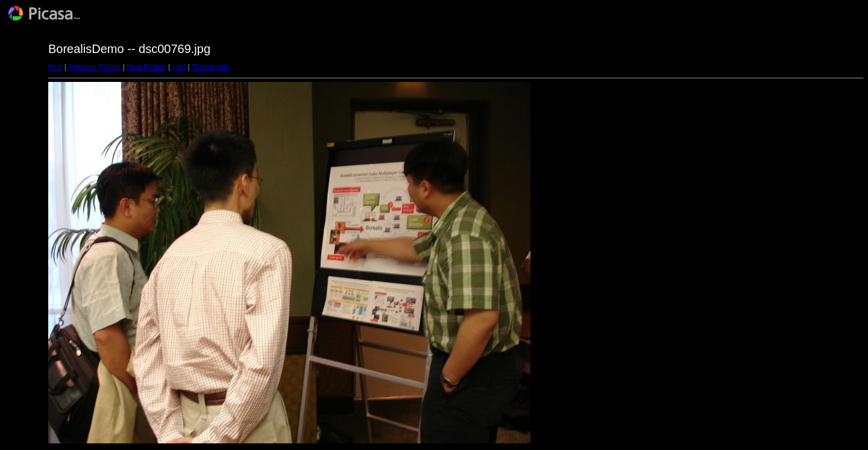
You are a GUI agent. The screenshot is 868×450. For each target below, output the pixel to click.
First (55, 67)
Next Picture (146, 67)
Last (179, 67)
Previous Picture (94, 67)
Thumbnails (210, 67)
